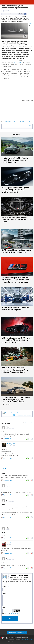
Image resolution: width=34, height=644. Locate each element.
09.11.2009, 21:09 (6, 471)
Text (4, 593)
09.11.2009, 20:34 (12, 445)
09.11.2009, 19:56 (11, 429)
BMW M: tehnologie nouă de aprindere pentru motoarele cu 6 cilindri (16, 220)
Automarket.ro (17, 2)
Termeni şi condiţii (27, 639)
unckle (9, 543)
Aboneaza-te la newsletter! (11, 413)
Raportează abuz (8, 439)
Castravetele (7, 469)
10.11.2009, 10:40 (11, 530)
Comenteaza (14, 14)
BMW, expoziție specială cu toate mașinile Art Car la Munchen (16, 251)
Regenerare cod (14, 614)
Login (9, 586)
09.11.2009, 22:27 (11, 502)
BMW (31, 24)
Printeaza (6, 14)
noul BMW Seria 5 (22, 122)
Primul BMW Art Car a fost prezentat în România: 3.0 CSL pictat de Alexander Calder (15, 370)
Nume (4, 586)
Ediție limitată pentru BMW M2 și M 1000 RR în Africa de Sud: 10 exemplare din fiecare (16, 340)
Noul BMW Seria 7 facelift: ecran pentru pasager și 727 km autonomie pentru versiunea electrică (16, 401)
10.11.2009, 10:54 (12, 545)
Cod (4, 607)
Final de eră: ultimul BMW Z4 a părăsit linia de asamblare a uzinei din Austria (15, 160)
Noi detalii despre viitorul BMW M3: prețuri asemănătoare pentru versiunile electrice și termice (16, 280)
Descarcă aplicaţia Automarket (17, 632)
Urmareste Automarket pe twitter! (24, 415)
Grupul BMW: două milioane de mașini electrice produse (15, 309)
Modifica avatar (5, 577)
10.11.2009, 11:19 (10, 560)
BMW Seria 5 (17, 63)
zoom (25, 37)
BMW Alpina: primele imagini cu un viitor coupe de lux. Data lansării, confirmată (15, 190)
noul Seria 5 (29, 122)
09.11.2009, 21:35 (11, 487)
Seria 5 (16, 122)
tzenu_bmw (11, 444)
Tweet (30, 125)
